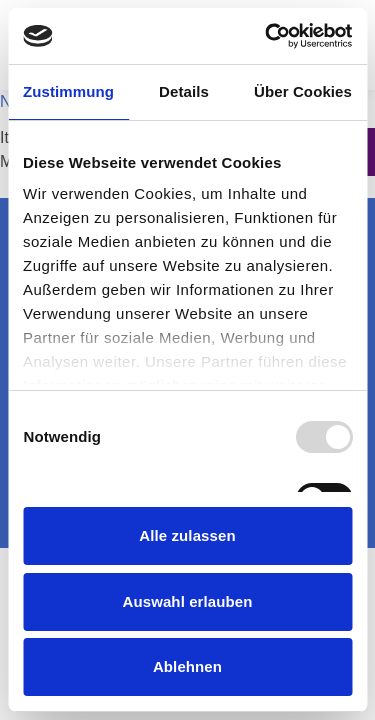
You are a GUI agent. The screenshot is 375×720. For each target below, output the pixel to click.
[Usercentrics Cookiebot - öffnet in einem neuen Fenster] (267, 36)
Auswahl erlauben (188, 601)
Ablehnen (187, 666)
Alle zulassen (187, 535)
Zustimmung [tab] (68, 91)
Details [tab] (184, 91)
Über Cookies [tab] (303, 91)
